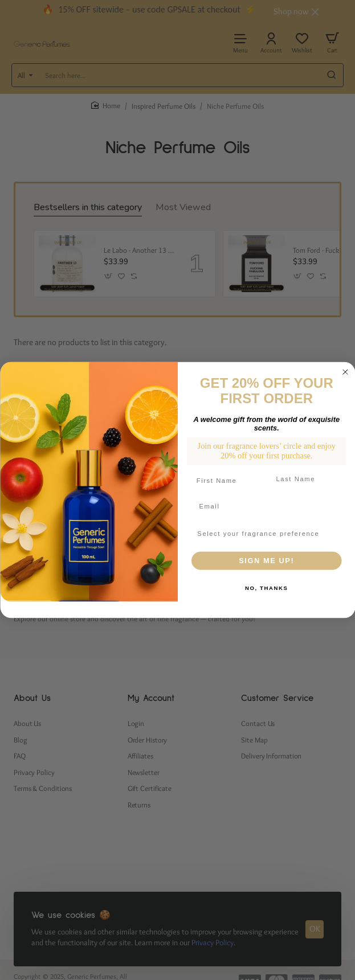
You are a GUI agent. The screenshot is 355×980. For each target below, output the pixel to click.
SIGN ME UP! (266, 561)
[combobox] (264, 534)
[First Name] (226, 481)
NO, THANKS (266, 588)
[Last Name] (305, 479)
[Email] (266, 506)
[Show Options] (334, 534)
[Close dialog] (345, 372)
